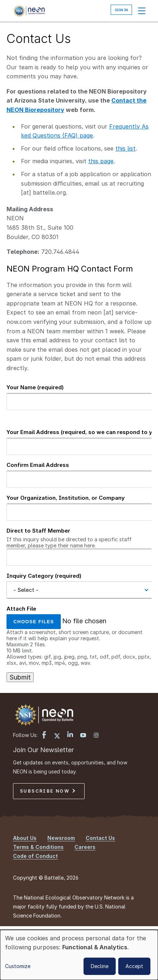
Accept (134, 966)
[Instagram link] (96, 736)
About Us (25, 838)
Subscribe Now (47, 791)
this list (125, 148)
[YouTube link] (83, 736)
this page (101, 161)
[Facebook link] (44, 736)
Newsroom (61, 838)
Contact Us (100, 838)
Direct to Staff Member (38, 531)
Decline (100, 966)
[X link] (57, 736)
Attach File (21, 609)
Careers (85, 847)
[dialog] (79, 955)
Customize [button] (18, 966)
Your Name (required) (35, 387)
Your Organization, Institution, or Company (66, 498)
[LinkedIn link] (70, 735)
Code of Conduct (35, 856)
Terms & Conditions (38, 847)
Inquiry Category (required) (44, 576)
